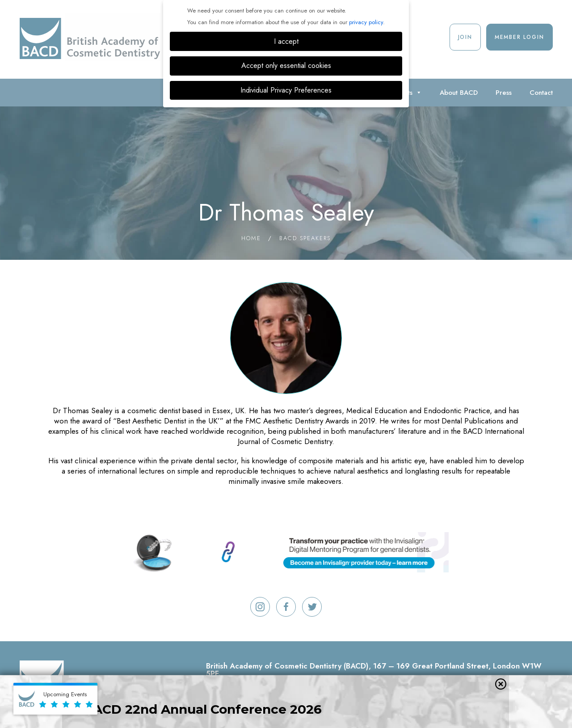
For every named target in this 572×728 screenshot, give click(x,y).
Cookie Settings (471, 692)
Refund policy (230, 692)
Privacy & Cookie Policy (393, 692)
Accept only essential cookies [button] (286, 66)
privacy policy (366, 22)
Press (504, 93)
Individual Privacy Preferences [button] (286, 90)
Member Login (519, 37)
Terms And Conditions (303, 692)
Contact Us (526, 692)
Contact (541, 93)
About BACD (459, 93)
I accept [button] (286, 41)
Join (465, 37)
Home (251, 238)
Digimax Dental (430, 706)
